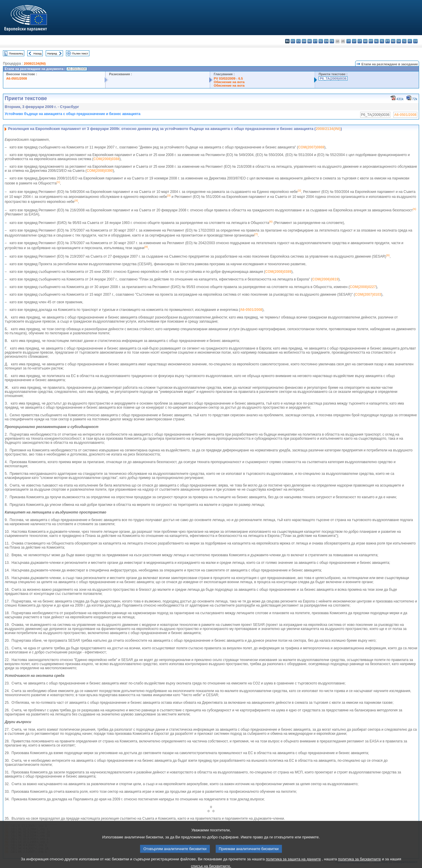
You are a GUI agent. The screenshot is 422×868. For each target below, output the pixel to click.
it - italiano (349, 41)
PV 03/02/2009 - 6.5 (228, 78)
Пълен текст (80, 53)
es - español (293, 41)
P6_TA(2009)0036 (333, 78)
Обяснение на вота (229, 82)
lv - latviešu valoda (354, 41)
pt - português (388, 41)
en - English (326, 41)
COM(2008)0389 (278, 272)
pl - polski (382, 41)
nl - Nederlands (376, 41)
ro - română (393, 41)
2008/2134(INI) (35, 64)
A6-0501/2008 (17, 78)
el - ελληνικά (321, 41)
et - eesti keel (315, 41)
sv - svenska (415, 41)
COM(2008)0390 (100, 171)
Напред (52, 53)
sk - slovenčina (399, 41)
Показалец (16, 53)
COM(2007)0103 (368, 295)
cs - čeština (298, 41)
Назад (38, 53)
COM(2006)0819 (325, 279)
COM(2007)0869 (311, 147)
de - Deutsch (310, 41)
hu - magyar (365, 41)
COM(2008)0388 (106, 159)
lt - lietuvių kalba (360, 41)
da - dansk (304, 41)
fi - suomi (410, 41)
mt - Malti (371, 41)
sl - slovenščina (404, 41)
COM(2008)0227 (363, 287)
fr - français (332, 41)
